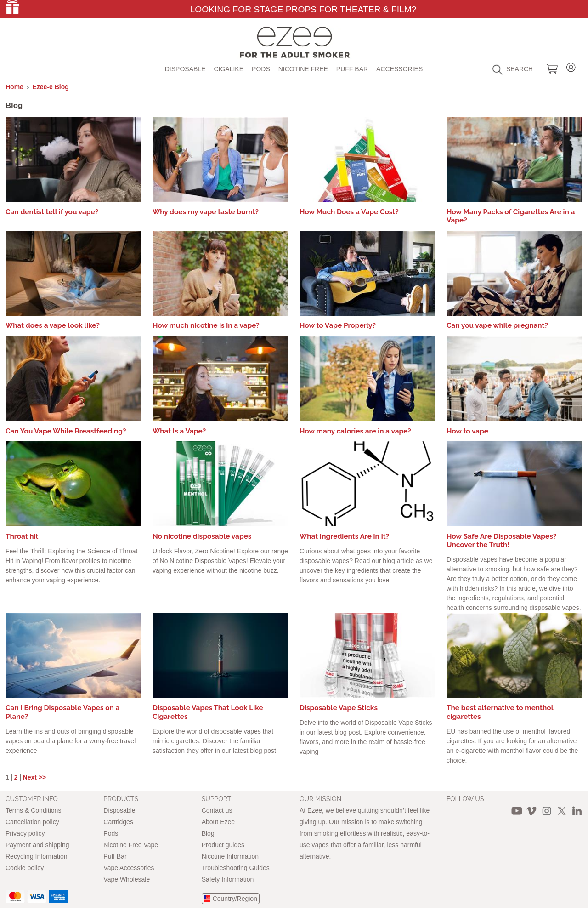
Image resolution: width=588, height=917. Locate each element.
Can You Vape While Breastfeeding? (66, 431)
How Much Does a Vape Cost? (349, 212)
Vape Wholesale (127, 879)
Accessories (399, 69)
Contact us (217, 810)
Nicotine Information (230, 856)
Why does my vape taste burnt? (206, 212)
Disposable (185, 69)
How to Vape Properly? (338, 325)
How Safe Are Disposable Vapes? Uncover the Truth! (501, 541)
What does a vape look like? (53, 325)
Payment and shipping (37, 845)
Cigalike (229, 69)
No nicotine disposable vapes (202, 536)
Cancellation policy (32, 822)
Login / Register (571, 66)
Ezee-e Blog (51, 87)
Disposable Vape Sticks (339, 708)
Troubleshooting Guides (236, 868)
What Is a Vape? (179, 431)
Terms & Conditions (33, 810)
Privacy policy (25, 833)
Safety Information (228, 879)
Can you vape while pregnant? (497, 325)
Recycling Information (37, 856)
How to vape (467, 431)
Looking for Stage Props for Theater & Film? (303, 9)
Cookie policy (25, 868)
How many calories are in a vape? (355, 431)
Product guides (223, 845)
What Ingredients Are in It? (344, 536)
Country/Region (235, 899)
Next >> (35, 777)
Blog (208, 833)
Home (14, 87)
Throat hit (22, 536)
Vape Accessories (129, 868)
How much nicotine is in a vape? (206, 325)
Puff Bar (352, 69)
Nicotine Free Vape (131, 845)
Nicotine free (303, 69)
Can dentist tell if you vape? (52, 212)
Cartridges (118, 822)
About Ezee (218, 822)
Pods (261, 69)
